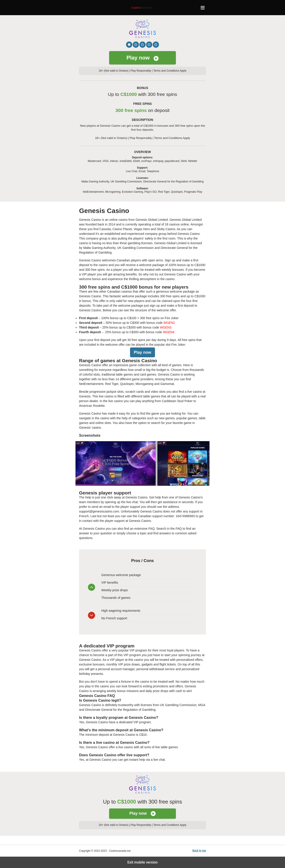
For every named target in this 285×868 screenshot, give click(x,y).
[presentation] (202, 463)
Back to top (199, 851)
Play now (142, 58)
